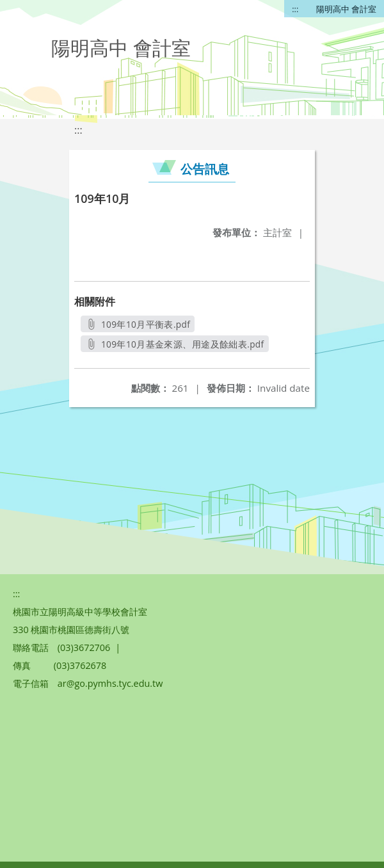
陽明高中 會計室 (346, 9)
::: (295, 9)
